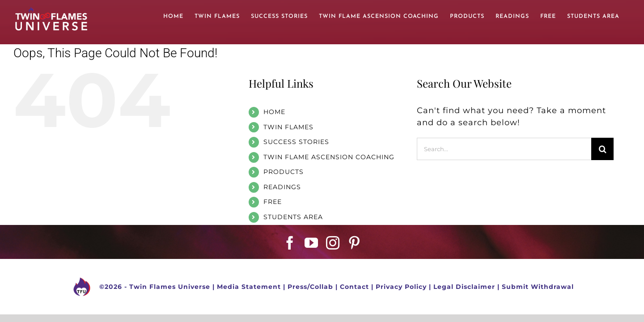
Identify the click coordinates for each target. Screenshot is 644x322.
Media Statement (249, 286)
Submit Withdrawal (538, 286)
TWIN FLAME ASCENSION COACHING (329, 157)
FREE (273, 202)
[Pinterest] (354, 243)
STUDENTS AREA (293, 217)
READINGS (282, 187)
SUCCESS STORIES (296, 142)
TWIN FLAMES (288, 127)
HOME (274, 112)
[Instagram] (333, 243)
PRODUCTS (284, 172)
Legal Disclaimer (464, 286)
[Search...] (504, 149)
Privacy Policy (401, 286)
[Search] (602, 149)
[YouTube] (311, 243)
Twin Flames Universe (170, 286)
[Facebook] (290, 243)
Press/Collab (310, 286)
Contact (354, 286)
